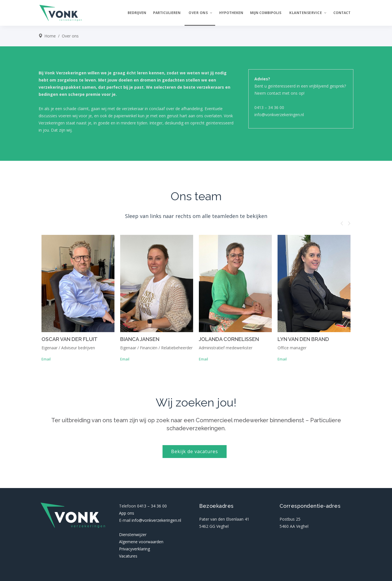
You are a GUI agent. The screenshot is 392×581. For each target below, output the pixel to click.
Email (46, 359)
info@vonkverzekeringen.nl (279, 115)
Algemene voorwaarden (141, 542)
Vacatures (128, 556)
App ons (127, 513)
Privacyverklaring (134, 549)
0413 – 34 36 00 (269, 107)
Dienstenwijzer (133, 535)
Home (50, 36)
